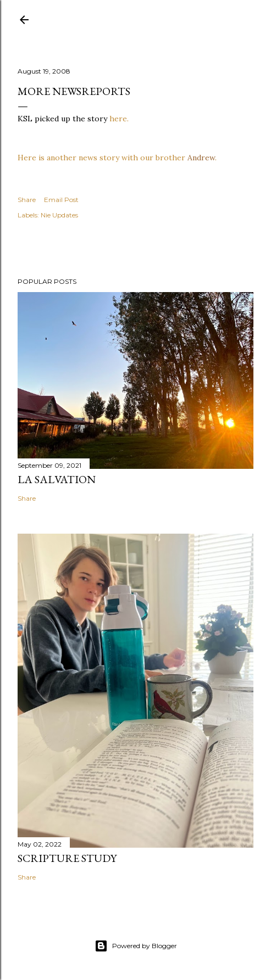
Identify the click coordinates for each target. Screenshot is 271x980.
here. (119, 119)
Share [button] (27, 200)
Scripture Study (67, 858)
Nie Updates (59, 215)
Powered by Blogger (136, 946)
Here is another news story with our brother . (117, 158)
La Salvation (57, 479)
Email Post (61, 200)
